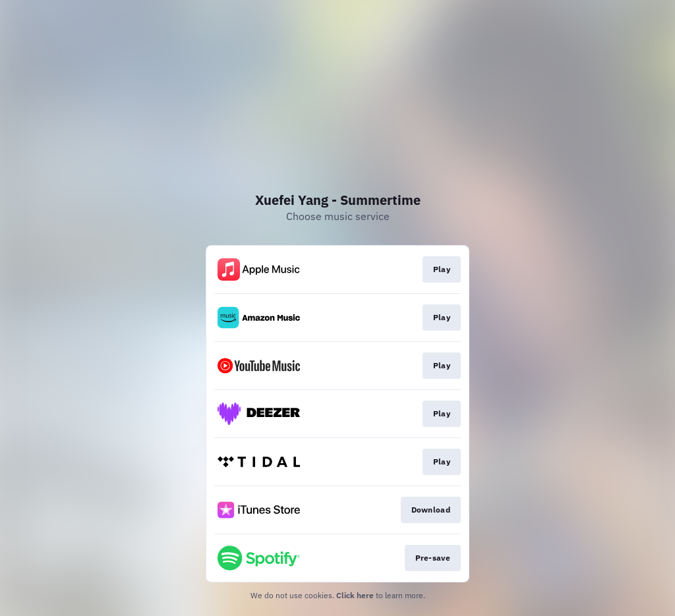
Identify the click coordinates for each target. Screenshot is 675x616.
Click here (355, 595)
